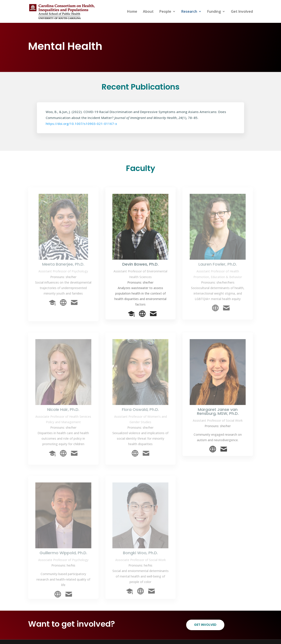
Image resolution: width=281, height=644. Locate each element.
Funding (214, 12)
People (165, 12)
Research (189, 12)
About (148, 12)
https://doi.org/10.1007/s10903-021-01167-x (81, 124)
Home (132, 12)
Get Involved (242, 12)
